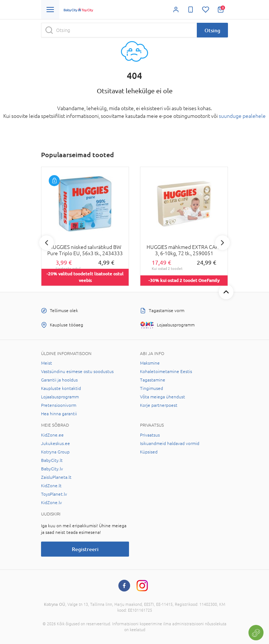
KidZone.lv (51, 503)
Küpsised (149, 452)
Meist (47, 363)
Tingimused (152, 388)
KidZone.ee (52, 435)
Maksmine (150, 363)
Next (222, 243)
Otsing (212, 30)
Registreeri (85, 549)
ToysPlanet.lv (54, 494)
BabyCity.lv (52, 469)
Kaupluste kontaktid (61, 388)
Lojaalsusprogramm (60, 397)
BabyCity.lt (52, 460)
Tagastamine (153, 380)
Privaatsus (150, 435)
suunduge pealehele (242, 116)
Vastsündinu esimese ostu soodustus (77, 372)
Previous (47, 243)
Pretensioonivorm (59, 405)
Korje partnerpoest (159, 405)
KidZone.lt (51, 486)
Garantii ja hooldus (59, 380)
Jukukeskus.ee (56, 444)
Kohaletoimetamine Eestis (166, 372)
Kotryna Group (55, 452)
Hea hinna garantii (59, 414)
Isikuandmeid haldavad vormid (170, 444)
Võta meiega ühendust (163, 397)
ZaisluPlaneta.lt (56, 477)
